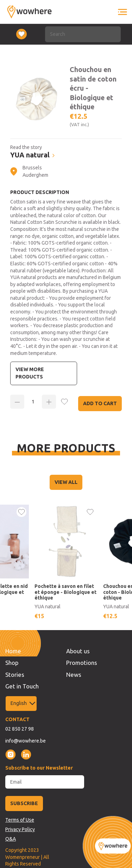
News (74, 675)
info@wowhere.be (26, 741)
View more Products (30, 373)
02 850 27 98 (20, 729)
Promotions (82, 663)
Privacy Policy (20, 829)
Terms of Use (20, 820)
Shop (12, 663)
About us (78, 651)
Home (13, 651)
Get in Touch (22, 686)
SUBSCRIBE (24, 803)
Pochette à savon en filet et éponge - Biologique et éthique (65, 592)
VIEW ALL (66, 482)
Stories (15, 675)
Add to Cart (100, 403)
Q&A (11, 839)
